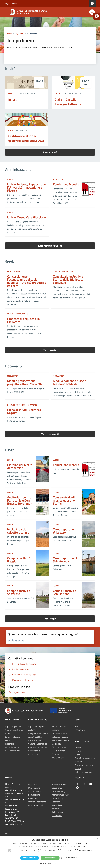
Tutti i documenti (50, 434)
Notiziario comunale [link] (84, 772)
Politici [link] (8, 740)
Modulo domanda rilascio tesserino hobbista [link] (70, 382)
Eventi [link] (11, 94)
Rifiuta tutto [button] (71, 858)
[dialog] (50, 852)
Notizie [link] (12, 130)
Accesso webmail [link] (36, 805)
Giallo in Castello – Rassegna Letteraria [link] (68, 102)
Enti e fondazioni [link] (12, 737)
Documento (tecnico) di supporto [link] (22, 405)
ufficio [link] (10, 179)
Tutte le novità (50, 152)
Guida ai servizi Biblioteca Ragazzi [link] (24, 411)
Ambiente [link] (33, 730)
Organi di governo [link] (13, 726)
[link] (97, 16)
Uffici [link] (7, 733)
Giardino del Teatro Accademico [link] (20, 466)
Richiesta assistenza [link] (37, 802)
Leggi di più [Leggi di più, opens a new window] (81, 846)
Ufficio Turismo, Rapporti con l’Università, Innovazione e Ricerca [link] (26, 187)
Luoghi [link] (78, 751)
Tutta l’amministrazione (50, 246)
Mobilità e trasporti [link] (60, 737)
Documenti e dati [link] (13, 751)
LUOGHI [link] (10, 460)
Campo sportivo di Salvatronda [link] (65, 560)
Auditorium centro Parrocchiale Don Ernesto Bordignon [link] (20, 500)
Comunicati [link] (80, 730)
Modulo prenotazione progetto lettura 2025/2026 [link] (26, 382)
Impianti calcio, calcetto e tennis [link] (18, 531)
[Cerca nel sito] (92, 12)
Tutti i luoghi (50, 619)
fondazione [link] (58, 179)
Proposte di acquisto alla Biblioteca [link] (23, 320)
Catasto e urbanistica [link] (38, 744)
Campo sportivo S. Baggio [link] (19, 560)
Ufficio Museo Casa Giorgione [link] (27, 217)
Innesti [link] (13, 99)
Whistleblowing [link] (58, 791)
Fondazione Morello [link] (66, 184)
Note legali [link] (56, 802)
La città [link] (78, 748)
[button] (50, 864)
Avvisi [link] (77, 733)
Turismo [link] (55, 754)
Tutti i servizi (50, 350)
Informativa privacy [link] (60, 795)
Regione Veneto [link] (11, 4)
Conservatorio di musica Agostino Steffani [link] (64, 500)
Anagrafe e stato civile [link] (38, 733)
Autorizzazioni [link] (14, 271)
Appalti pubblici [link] (35, 737)
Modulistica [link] (13, 376)
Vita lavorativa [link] (58, 758)
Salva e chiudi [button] (30, 858)
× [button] (97, 839)
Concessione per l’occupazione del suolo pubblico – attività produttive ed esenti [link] (27, 281)
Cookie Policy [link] (57, 798)
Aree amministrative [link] (14, 730)
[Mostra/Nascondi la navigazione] (5, 12)
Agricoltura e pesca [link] (37, 726)
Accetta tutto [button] (50, 858)
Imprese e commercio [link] (61, 733)
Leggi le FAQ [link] (34, 784)
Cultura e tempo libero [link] (63, 271)
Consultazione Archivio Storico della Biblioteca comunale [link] (68, 279)
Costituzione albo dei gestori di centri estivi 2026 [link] (26, 138)
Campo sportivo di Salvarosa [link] (19, 592)
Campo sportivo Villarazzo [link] (63, 531)
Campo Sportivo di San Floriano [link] (65, 592)
